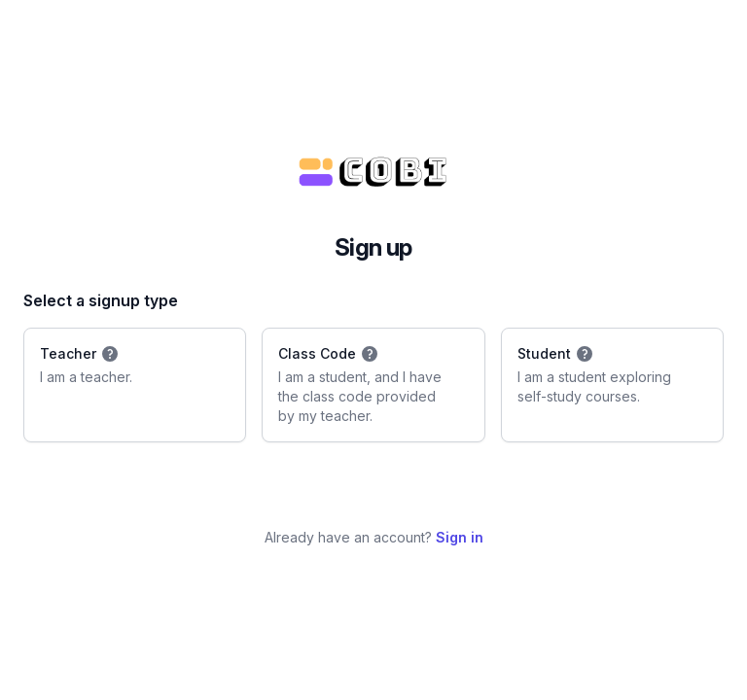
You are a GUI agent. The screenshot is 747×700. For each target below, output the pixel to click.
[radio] (135, 385)
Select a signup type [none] (101, 300)
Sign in (460, 537)
